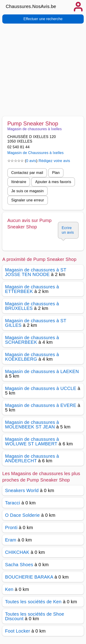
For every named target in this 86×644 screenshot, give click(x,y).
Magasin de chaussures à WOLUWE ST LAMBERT (32, 441)
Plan (56, 173)
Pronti (11, 528)
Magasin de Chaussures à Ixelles (36, 153)
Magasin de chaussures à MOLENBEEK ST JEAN (32, 425)
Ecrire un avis (68, 230)
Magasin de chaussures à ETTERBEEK (32, 289)
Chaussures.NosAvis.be (31, 6)
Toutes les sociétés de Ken (33, 602)
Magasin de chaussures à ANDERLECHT (32, 458)
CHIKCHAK (17, 552)
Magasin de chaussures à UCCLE (41, 388)
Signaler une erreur (28, 200)
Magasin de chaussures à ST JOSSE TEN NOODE (36, 272)
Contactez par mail (27, 173)
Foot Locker (18, 631)
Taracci (13, 503)
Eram (11, 540)
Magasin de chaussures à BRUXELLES (32, 306)
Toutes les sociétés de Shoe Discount (35, 616)
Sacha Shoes (19, 565)
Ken (9, 589)
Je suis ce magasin (28, 191)
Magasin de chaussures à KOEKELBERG (32, 357)
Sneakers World (22, 490)
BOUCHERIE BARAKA (29, 577)
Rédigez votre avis (54, 161)
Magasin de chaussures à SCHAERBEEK (32, 340)
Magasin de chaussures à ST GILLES (36, 323)
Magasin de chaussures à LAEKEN (42, 371)
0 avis (31, 161)
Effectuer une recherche (43, 19)
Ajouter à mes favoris (53, 182)
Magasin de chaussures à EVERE (41, 405)
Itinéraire (19, 182)
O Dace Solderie (22, 515)
